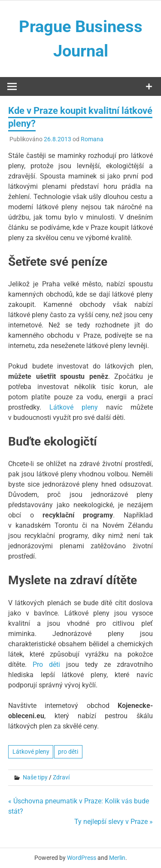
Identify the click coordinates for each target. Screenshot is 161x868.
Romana (92, 139)
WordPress (82, 858)
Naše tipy (35, 777)
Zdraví (61, 777)
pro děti (68, 752)
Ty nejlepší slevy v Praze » (114, 822)
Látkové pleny (74, 407)
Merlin (117, 858)
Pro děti (46, 664)
